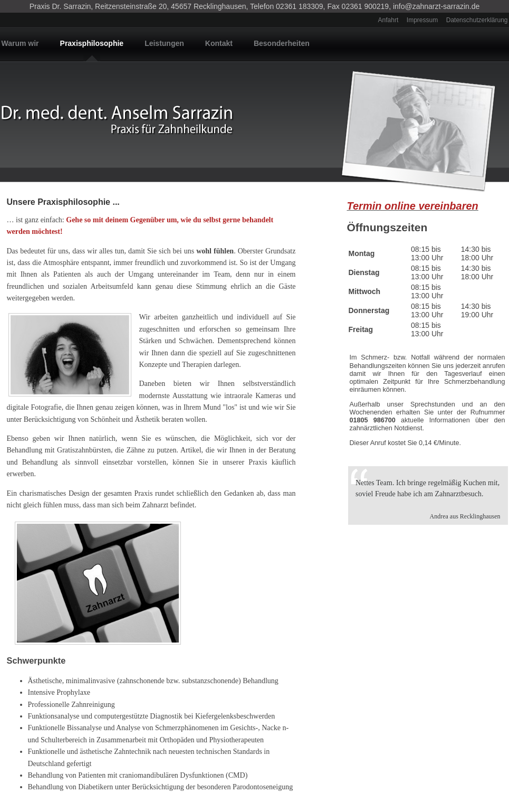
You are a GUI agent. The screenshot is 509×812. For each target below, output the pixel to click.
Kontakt (219, 43)
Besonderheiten (282, 43)
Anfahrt (388, 20)
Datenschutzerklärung (477, 20)
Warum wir (20, 43)
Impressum (422, 20)
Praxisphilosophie (92, 43)
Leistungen (164, 43)
